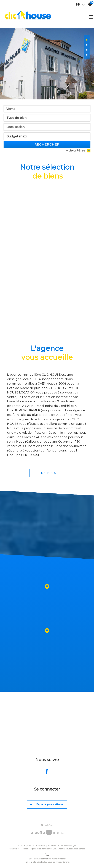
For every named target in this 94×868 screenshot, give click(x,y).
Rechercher (47, 146)
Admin (61, 849)
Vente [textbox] (11, 111)
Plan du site (14, 849)
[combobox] (47, 111)
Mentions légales (29, 849)
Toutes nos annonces (76, 849)
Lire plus (47, 473)
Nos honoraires (44, 849)
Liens (55, 849)
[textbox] (47, 120)
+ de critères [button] (78, 152)
